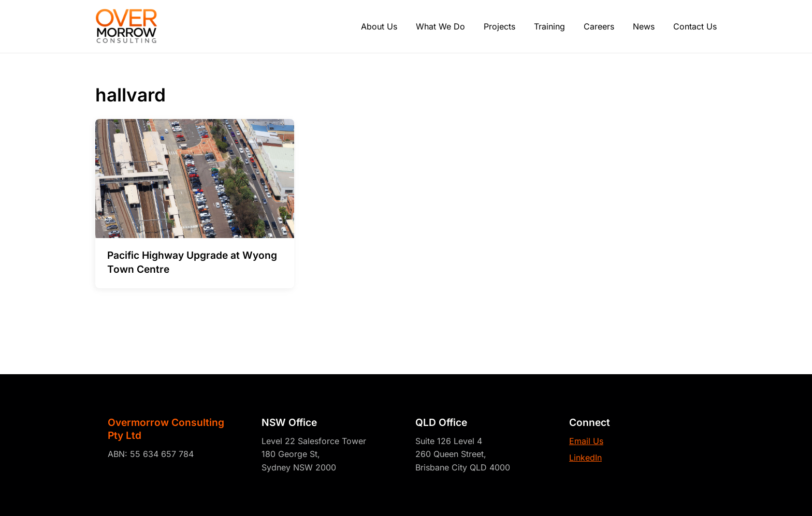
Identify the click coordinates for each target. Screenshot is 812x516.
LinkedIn (585, 458)
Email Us (586, 441)
